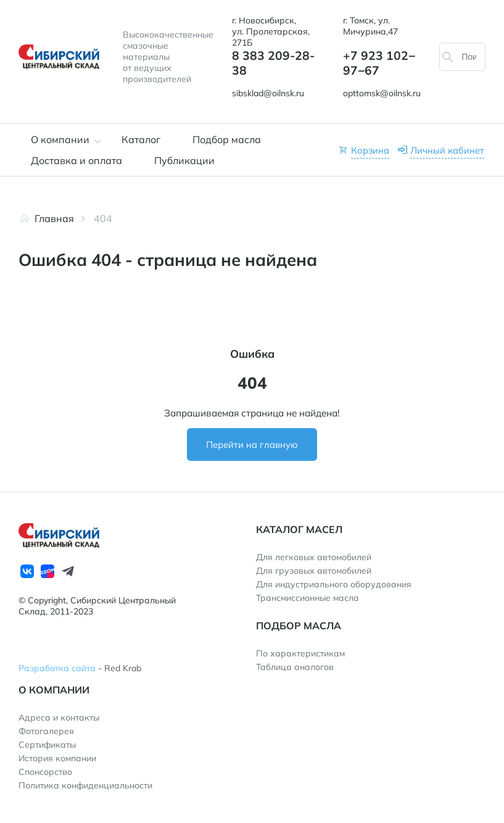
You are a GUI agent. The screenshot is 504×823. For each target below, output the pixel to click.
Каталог (141, 139)
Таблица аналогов (295, 667)
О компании (60, 139)
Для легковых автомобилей (314, 557)
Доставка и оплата (76, 160)
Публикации (184, 160)
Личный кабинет (447, 150)
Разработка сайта (57, 668)
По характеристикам (300, 653)
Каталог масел (299, 529)
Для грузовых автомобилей (314, 571)
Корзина (370, 150)
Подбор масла (227, 139)
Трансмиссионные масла (308, 598)
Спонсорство (45, 772)
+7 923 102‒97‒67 (379, 63)
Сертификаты (47, 745)
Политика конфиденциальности (85, 785)
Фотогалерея (46, 731)
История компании (57, 758)
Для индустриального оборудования (334, 584)
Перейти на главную (252, 445)
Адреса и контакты (59, 718)
